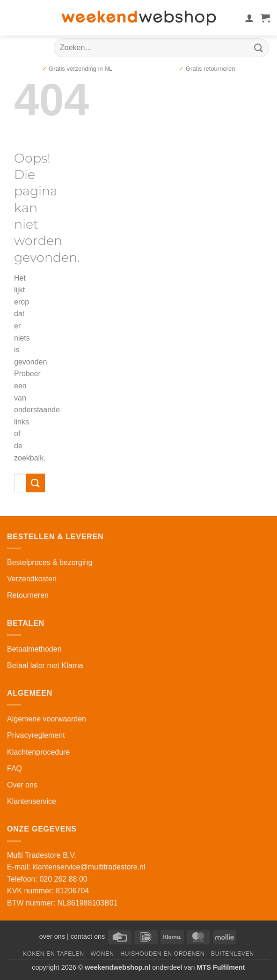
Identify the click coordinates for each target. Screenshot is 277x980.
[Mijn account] (249, 18)
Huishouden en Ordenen (162, 954)
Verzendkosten (32, 579)
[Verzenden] (259, 48)
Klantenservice (32, 801)
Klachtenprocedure (38, 752)
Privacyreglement (36, 735)
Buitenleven (233, 954)
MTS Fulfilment (221, 967)
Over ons (22, 785)
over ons (52, 936)
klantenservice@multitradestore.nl (89, 867)
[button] (265, 18)
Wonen (102, 954)
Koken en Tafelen (53, 954)
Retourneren (28, 595)
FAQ (15, 768)
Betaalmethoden (34, 649)
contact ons (88, 936)
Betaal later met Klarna (45, 665)
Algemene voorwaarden (47, 719)
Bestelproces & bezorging (50, 562)
